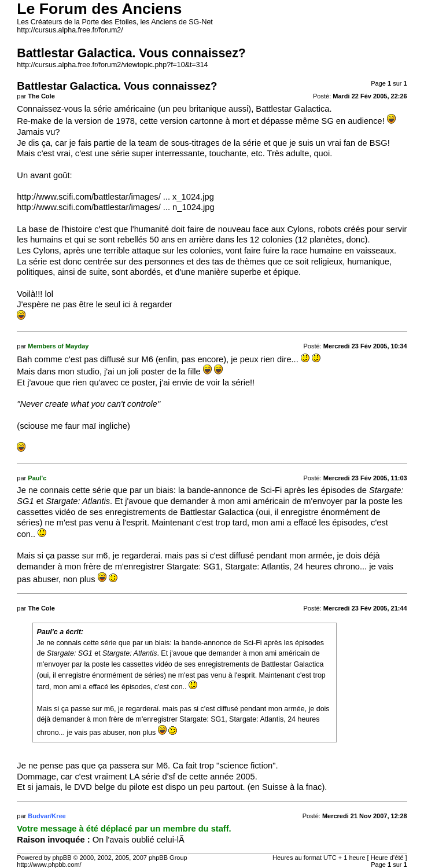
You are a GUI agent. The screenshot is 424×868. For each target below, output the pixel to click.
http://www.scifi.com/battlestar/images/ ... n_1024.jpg (115, 207)
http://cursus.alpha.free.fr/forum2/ (70, 30)
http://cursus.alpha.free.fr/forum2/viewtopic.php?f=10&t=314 (112, 65)
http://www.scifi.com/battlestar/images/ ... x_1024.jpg (115, 197)
